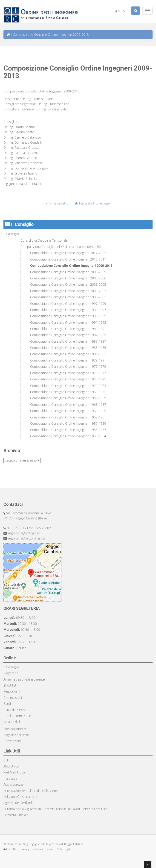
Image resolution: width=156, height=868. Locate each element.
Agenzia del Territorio (19, 803)
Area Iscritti (12, 722)
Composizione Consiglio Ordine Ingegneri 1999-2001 (68, 297)
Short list (10, 685)
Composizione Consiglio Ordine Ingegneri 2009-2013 (71, 265)
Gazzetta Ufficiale (16, 815)
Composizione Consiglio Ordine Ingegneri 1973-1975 (68, 379)
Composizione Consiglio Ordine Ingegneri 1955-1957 (68, 430)
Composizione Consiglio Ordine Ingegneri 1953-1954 (68, 436)
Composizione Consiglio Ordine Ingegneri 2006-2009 (68, 272)
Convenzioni (12, 741)
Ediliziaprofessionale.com (21, 797)
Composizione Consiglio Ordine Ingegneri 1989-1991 (68, 329)
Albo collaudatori (15, 729)
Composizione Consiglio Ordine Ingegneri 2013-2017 (68, 259)
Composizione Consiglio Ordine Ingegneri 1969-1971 (68, 392)
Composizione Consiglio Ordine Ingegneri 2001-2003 (68, 291)
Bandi (7, 704)
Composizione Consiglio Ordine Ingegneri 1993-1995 (68, 316)
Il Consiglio (11, 234)
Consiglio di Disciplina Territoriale (44, 240)
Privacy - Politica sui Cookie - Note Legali (46, 849)
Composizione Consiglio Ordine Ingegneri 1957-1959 (68, 423)
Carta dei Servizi (15, 710)
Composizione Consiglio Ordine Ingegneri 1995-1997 (68, 310)
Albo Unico (11, 766)
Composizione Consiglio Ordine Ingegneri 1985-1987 (68, 341)
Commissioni (13, 698)
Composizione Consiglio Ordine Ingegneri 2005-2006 (68, 278)
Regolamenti (12, 691)
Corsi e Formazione (17, 716)
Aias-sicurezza (13, 784)
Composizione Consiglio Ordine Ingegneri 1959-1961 (68, 417)
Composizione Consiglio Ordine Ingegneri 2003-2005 (68, 284)
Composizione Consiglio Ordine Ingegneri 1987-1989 (68, 335)
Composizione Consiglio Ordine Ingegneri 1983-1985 (68, 348)
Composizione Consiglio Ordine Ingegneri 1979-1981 (68, 360)
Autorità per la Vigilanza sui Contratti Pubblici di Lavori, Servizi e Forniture (55, 809)
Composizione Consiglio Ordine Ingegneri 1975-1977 (68, 373)
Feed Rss (11, 849)
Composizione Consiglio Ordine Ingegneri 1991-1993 (68, 322)
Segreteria (11, 673)
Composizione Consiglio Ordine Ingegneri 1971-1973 (68, 386)
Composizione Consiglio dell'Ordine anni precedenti (58, 247)
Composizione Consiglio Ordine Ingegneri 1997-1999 (68, 304)
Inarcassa (10, 778)
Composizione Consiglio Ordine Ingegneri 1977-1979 (68, 366)
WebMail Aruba (14, 772)
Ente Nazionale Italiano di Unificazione (31, 791)
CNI (6, 760)
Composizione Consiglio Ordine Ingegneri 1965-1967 (68, 404)
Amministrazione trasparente (24, 679)
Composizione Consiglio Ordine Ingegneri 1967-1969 (68, 398)
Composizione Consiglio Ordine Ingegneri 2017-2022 (68, 253)
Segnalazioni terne (17, 735)
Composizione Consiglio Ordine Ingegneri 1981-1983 (68, 354)
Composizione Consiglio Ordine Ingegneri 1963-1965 (68, 411)
